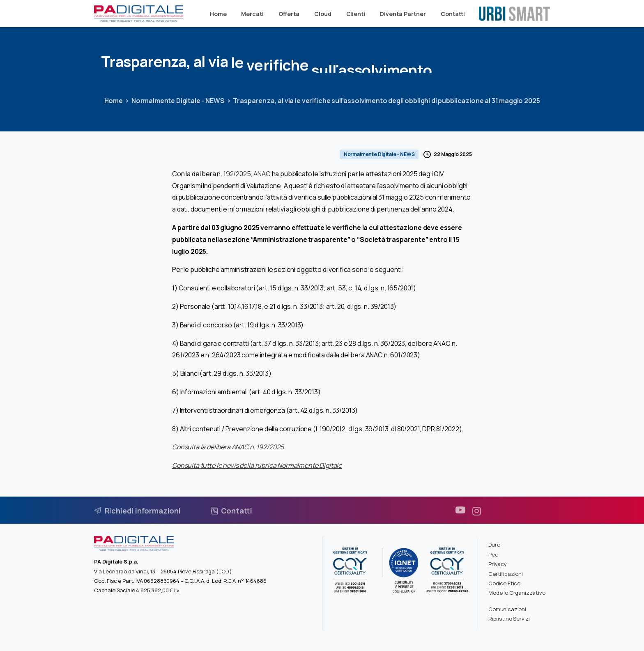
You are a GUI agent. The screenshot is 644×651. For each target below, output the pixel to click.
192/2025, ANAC (247, 174)
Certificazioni (506, 574)
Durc (494, 545)
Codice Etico (504, 583)
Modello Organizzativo (517, 593)
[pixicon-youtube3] (460, 514)
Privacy (498, 564)
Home (113, 101)
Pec (493, 554)
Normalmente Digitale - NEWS (178, 101)
